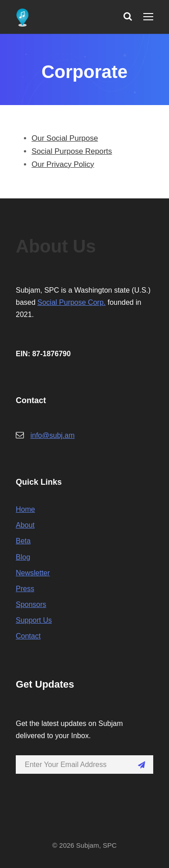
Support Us (34, 620)
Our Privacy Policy (63, 164)
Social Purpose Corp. (71, 302)
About (25, 525)
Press (25, 589)
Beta (23, 541)
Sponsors (31, 604)
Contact (28, 636)
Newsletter (33, 573)
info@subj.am (52, 435)
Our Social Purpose (65, 138)
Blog (23, 557)
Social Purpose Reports (72, 151)
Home (25, 509)
